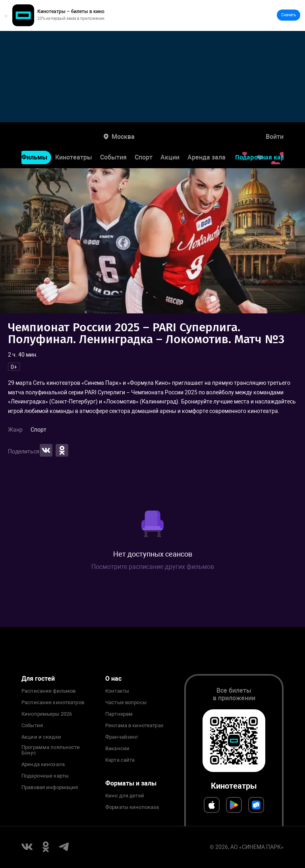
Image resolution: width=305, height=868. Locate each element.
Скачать (289, 15)
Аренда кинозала (43, 764)
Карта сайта (120, 760)
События (113, 157)
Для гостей (38, 679)
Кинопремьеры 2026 (47, 714)
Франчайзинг (122, 737)
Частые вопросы (126, 703)
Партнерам (119, 714)
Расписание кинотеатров (53, 703)
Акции (170, 157)
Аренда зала (207, 157)
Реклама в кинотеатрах (134, 726)
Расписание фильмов (48, 691)
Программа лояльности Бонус (51, 750)
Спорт (144, 157)
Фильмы (34, 157)
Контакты (117, 691)
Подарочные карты (45, 776)
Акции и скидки (41, 737)
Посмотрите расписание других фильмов (153, 567)
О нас (113, 679)
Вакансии (117, 749)
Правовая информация (50, 787)
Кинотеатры (74, 157)
